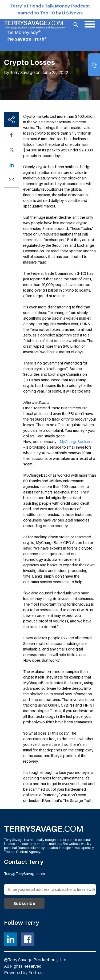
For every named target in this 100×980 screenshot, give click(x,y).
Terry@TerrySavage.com (24, 874)
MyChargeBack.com (77, 442)
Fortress (36, 973)
